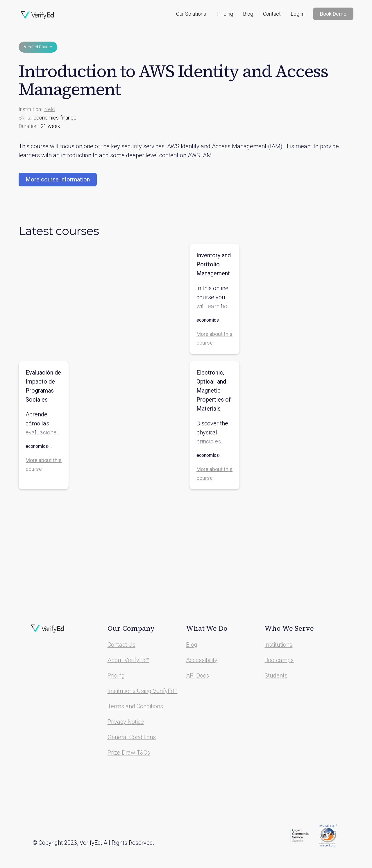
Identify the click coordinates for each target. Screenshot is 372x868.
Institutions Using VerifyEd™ (143, 691)
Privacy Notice (126, 722)
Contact (272, 14)
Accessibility (202, 660)
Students (276, 675)
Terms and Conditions (135, 706)
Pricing (225, 14)
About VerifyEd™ (128, 660)
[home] (37, 15)
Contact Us (121, 645)
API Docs (197, 675)
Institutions (278, 645)
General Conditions (132, 737)
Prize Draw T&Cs (129, 753)
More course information (58, 179)
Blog (248, 14)
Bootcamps (279, 660)
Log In (298, 14)
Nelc (50, 109)
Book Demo (333, 14)
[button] (191, 14)
